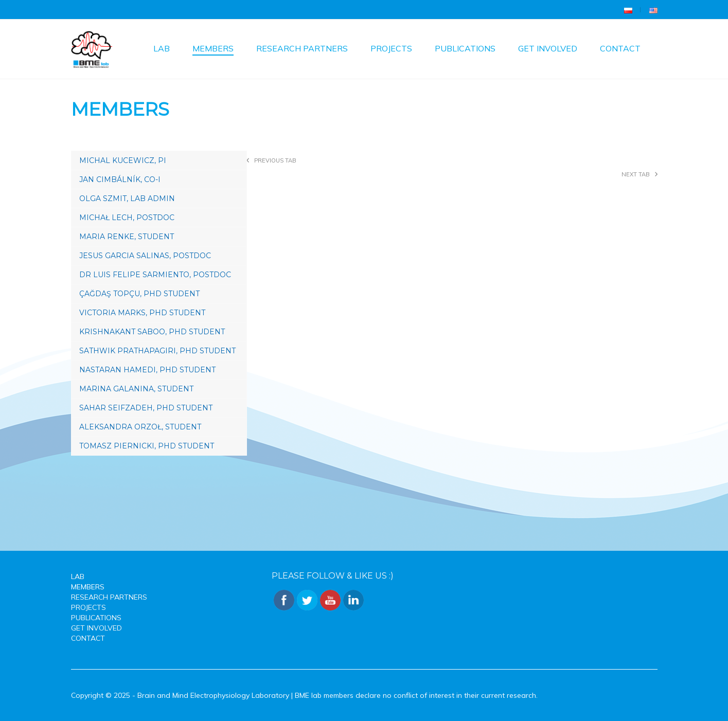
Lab (162, 48)
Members (213, 48)
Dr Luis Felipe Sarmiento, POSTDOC (155, 275)
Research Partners (302, 48)
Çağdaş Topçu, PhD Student (139, 294)
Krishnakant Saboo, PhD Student (152, 332)
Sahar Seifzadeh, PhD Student (146, 408)
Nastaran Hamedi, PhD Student (147, 370)
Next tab (636, 174)
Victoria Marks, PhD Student (142, 313)
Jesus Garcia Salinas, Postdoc (145, 256)
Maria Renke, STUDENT (127, 237)
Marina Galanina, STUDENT (136, 389)
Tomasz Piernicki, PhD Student (147, 446)
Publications (465, 48)
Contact (620, 48)
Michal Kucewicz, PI (123, 160)
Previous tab (275, 160)
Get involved (548, 48)
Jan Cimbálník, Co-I (120, 179)
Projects (391, 48)
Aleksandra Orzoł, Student (140, 427)
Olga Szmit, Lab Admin (127, 199)
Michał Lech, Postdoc (127, 218)
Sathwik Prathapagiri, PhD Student (157, 351)
